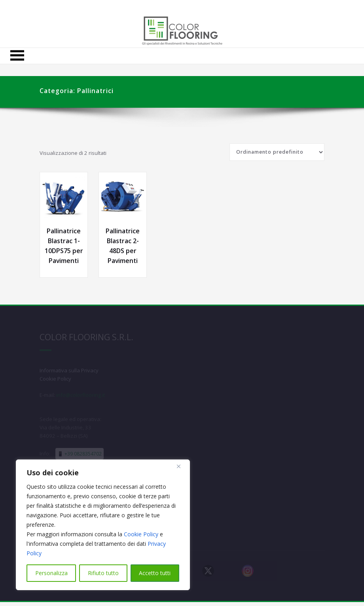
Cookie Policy (141, 534)
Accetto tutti (155, 573)
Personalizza (51, 573)
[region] (103, 525)
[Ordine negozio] (277, 152)
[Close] (182, 466)
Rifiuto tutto (103, 573)
